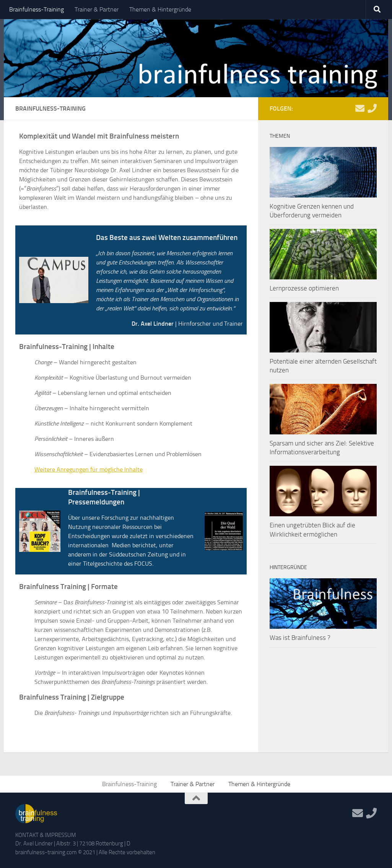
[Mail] (360, 108)
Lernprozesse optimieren (304, 288)
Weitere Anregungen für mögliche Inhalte (89, 469)
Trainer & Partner (97, 9)
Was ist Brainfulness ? (300, 638)
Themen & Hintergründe (160, 9)
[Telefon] (372, 108)
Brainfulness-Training (37, 9)
